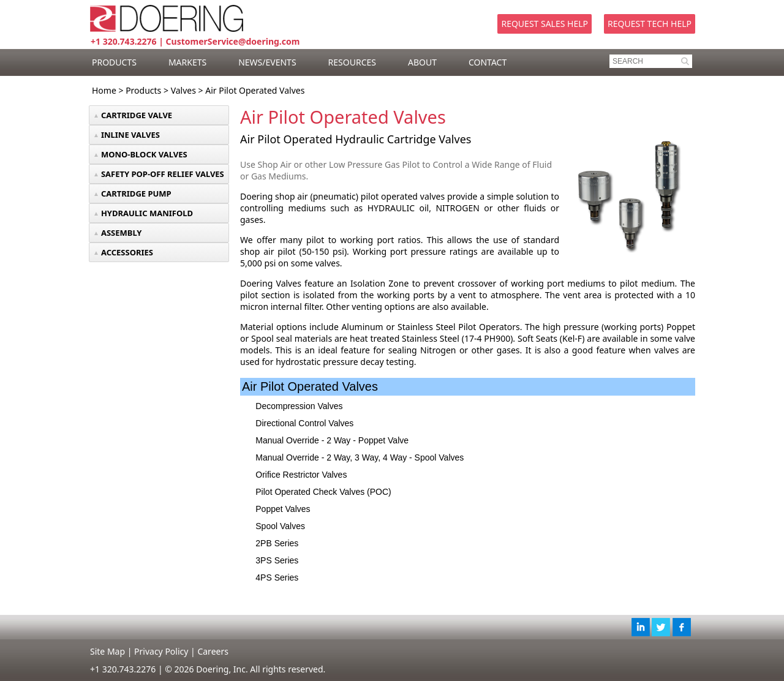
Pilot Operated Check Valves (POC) (323, 492)
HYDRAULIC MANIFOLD (147, 213)
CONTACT (488, 62)
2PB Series (277, 543)
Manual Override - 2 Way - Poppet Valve (332, 440)
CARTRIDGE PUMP (136, 194)
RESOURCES (352, 62)
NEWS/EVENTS (267, 62)
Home (104, 90)
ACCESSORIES (127, 252)
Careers (213, 651)
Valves (183, 90)
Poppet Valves (283, 509)
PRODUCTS (114, 62)
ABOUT (422, 62)
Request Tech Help (650, 24)
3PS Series (277, 560)
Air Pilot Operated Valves (255, 90)
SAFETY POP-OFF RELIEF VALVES (163, 174)
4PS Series (277, 578)
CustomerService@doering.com (233, 41)
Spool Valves (280, 526)
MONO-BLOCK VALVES (144, 154)
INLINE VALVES (130, 135)
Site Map (107, 651)
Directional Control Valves (304, 423)
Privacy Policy (161, 651)
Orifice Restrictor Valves (301, 475)
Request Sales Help (545, 24)
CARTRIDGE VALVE (137, 115)
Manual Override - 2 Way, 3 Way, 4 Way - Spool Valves (360, 457)
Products (143, 90)
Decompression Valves (299, 406)
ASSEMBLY (122, 233)
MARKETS (187, 62)
